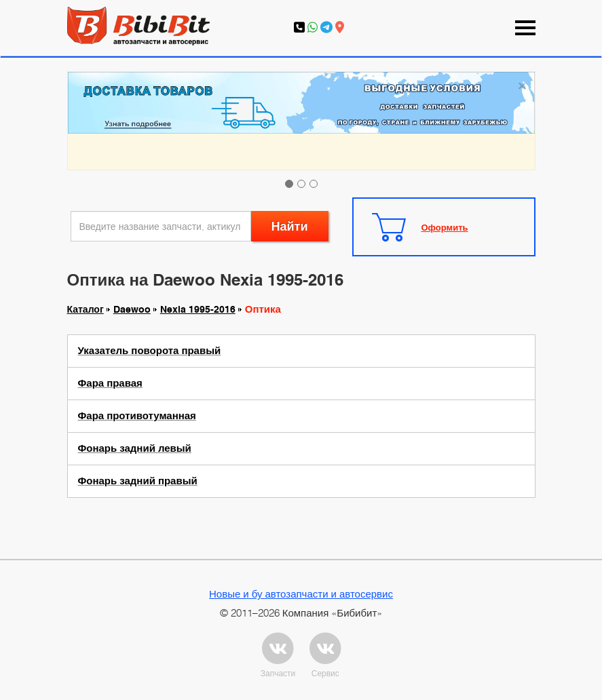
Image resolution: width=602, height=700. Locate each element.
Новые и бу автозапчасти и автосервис (301, 594)
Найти (290, 226)
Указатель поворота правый (150, 351)
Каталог (86, 309)
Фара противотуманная (137, 416)
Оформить (445, 227)
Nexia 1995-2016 (198, 309)
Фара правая (110, 383)
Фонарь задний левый (135, 448)
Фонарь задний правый (138, 481)
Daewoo (132, 309)
